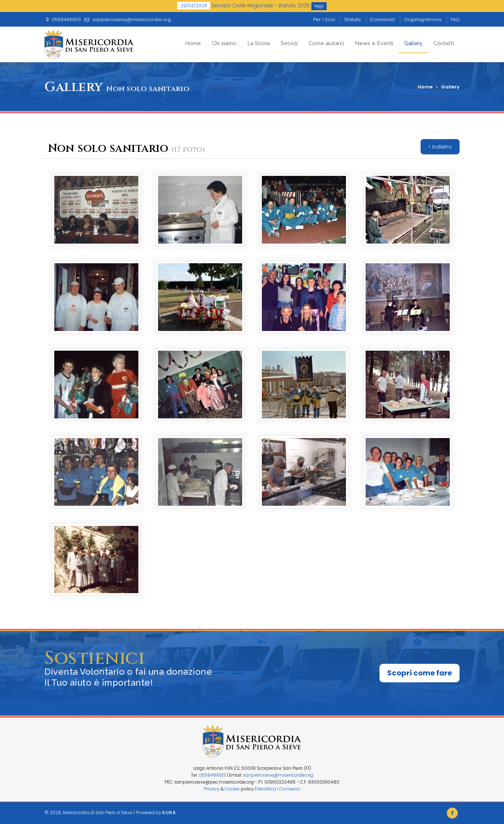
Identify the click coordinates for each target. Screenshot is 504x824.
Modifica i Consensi (279, 789)
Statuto (353, 19)
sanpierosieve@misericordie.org (278, 775)
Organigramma (423, 19)
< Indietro (440, 147)
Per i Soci (324, 19)
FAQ (455, 19)
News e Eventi (374, 43)
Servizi (289, 43)
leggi (319, 6)
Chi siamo (224, 43)
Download (382, 19)
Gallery (413, 43)
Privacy (212, 789)
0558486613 (212, 775)
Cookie (232, 789)
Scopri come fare (420, 673)
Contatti (444, 43)
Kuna (169, 813)
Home (193, 43)
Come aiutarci (326, 43)
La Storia (259, 43)
